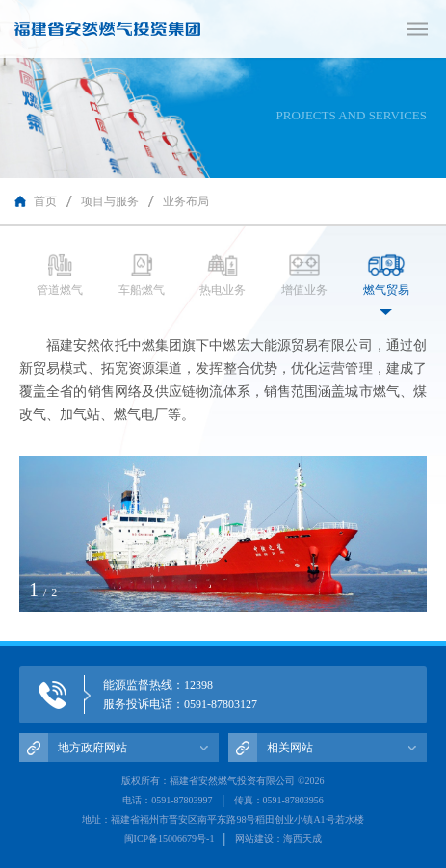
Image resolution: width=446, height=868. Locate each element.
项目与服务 (110, 201)
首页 (45, 201)
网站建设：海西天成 (278, 839)
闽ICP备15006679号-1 (170, 839)
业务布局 (186, 201)
